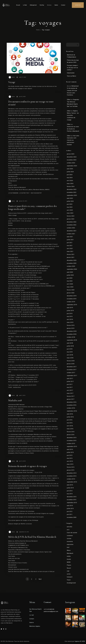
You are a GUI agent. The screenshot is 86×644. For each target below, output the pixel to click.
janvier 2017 (71, 399)
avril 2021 (70, 249)
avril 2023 (70, 210)
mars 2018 (70, 358)
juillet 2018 (70, 346)
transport (70, 577)
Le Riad (25, 5)
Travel (69, 580)
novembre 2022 (72, 225)
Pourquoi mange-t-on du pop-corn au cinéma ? (73, 68)
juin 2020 (70, 278)
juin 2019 (70, 314)
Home (38, 30)
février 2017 (71, 396)
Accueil (18, 5)
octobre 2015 (71, 444)
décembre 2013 (72, 497)
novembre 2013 (72, 500)
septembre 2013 (72, 503)
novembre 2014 (72, 476)
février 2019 (71, 325)
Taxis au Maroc (72, 76)
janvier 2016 (71, 435)
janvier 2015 (71, 470)
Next (40, 579)
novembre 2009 (72, 517)
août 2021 (70, 237)
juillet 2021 (70, 240)
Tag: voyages (46, 30)
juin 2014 (70, 491)
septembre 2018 (72, 340)
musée (69, 559)
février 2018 (71, 361)
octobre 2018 (71, 337)
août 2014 (70, 485)
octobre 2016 (71, 408)
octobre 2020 (71, 266)
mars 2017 (70, 393)
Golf (68, 547)
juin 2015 (70, 455)
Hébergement (33, 5)
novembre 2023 (72, 192)
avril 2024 (70, 181)
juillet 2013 (70, 509)
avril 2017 (70, 390)
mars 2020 (70, 287)
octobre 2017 (71, 373)
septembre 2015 (72, 446)
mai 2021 (70, 246)
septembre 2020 (72, 269)
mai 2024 (70, 178)
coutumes (70, 536)
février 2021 (71, 254)
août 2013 (70, 506)
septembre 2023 (72, 195)
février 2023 (71, 216)
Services (49, 5)
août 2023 (70, 198)
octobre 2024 (71, 163)
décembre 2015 (72, 438)
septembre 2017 (72, 376)
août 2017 (70, 379)
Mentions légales (35, 626)
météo (69, 556)
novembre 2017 (72, 370)
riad (68, 571)
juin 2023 (70, 204)
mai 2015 (70, 458)
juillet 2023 (70, 201)
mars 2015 (70, 464)
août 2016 (70, 414)
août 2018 (70, 343)
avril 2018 (70, 355)
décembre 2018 (72, 331)
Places (69, 565)
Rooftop (42, 5)
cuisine (69, 539)
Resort (69, 568)
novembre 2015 (72, 441)
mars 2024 (70, 184)
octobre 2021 (71, 234)
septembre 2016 (72, 411)
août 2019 (70, 308)
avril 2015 (70, 461)
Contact (63, 5)
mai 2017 (70, 387)
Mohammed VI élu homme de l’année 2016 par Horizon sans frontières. (73, 91)
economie (70, 541)
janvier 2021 (71, 257)
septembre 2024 (72, 166)
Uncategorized (71, 583)
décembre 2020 (72, 260)
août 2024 (70, 169)
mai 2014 (70, 494)
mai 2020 (70, 281)
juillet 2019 (70, 311)
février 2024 (71, 186)
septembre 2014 (72, 482)
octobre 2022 (71, 228)
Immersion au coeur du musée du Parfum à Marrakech (73, 129)
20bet (69, 100)
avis (68, 530)
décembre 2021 (72, 231)
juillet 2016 (70, 417)
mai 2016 (70, 423)
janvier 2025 (71, 154)
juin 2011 (70, 514)
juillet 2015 (70, 452)
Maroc (69, 550)
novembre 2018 (72, 334)
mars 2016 (70, 429)
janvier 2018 (71, 364)
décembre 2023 (72, 189)
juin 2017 (70, 384)
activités (70, 527)
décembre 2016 (72, 402)
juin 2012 (70, 511)
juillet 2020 (70, 275)
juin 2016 (70, 420)
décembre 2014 (72, 473)
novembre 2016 (72, 405)
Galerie (56, 5)
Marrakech (70, 553)
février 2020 (71, 290)
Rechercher (78, 45)
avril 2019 (70, 319)
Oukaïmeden (71, 73)
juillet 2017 (70, 381)
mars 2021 (70, 251)
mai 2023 (70, 207)
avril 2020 (70, 284)
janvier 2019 (71, 328)
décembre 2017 (72, 367)
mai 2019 (70, 316)
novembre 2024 (72, 160)
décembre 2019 (72, 296)
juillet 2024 (70, 172)
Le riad (32, 615)
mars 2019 (70, 322)
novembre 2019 (72, 299)
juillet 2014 (70, 488)
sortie (69, 574)
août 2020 (70, 272)
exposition (70, 544)
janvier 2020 (71, 293)
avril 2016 (70, 426)
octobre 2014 (71, 479)
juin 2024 (70, 175)
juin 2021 (70, 243)
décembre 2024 (72, 157)
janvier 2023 (71, 219)
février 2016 (71, 432)
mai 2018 (70, 352)
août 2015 (70, 449)
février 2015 (71, 467)
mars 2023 (70, 213)
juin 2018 (70, 349)
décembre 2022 (72, 222)
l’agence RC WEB (80, 641)
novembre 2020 (72, 263)
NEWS (69, 562)
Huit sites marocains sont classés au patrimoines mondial (73, 140)
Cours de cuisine (72, 533)
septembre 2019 (72, 305)
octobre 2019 (71, 302)
